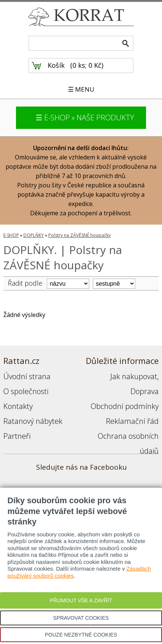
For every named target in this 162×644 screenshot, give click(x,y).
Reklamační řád (132, 421)
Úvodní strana (27, 376)
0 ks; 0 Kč (87, 65)
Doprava (145, 391)
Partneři (17, 436)
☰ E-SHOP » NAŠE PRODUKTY (85, 118)
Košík (56, 65)
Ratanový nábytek (33, 421)
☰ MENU (81, 89)
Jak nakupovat (134, 376)
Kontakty (18, 406)
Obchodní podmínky (125, 406)
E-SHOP (11, 235)
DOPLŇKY (34, 235)
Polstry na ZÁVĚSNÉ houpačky (80, 235)
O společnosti (26, 391)
